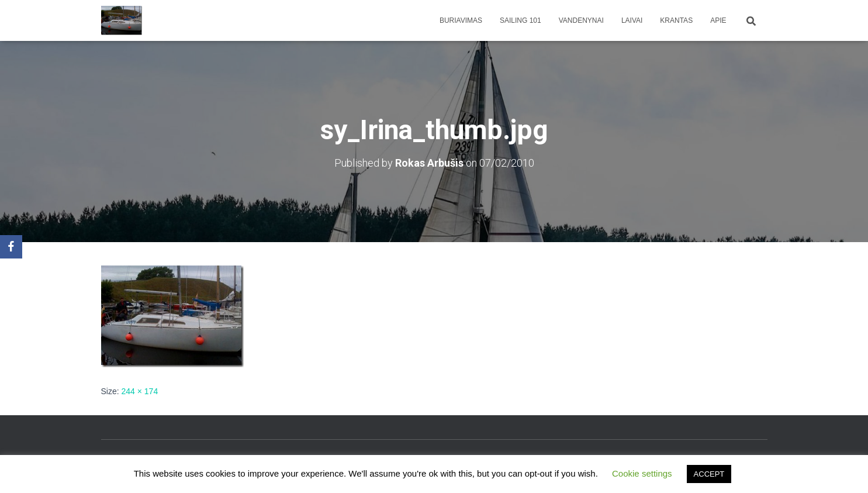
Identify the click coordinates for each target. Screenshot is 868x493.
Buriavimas (461, 20)
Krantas (676, 20)
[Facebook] (11, 247)
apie (718, 20)
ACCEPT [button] (709, 474)
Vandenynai (581, 20)
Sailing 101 (521, 20)
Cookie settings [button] (642, 473)
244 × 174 (140, 391)
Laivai (632, 20)
